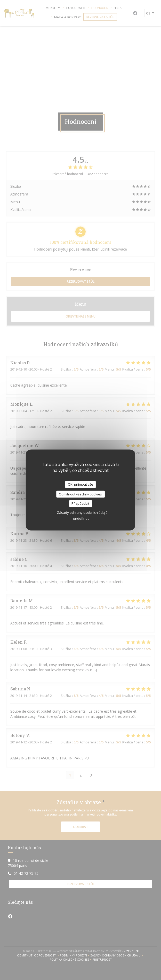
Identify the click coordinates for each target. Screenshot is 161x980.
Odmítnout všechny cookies (80, 494)
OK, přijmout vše (81, 484)
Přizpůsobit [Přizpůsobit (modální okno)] (80, 503)
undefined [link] (81, 518)
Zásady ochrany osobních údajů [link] (82, 512)
